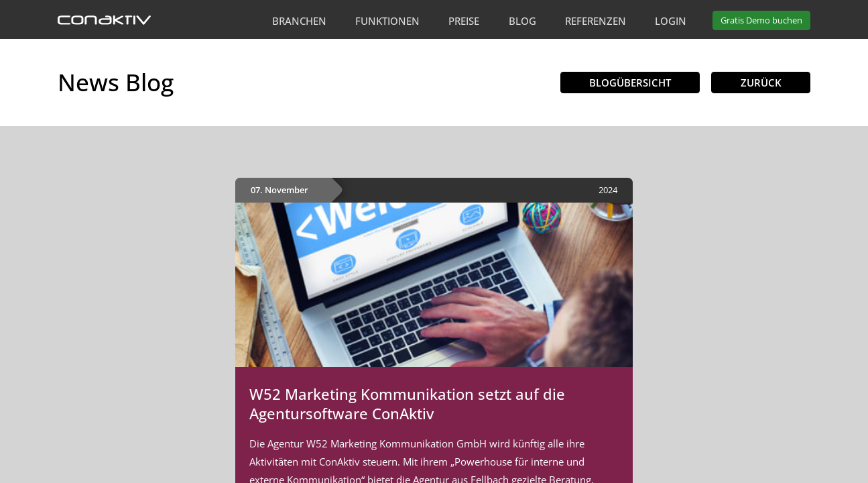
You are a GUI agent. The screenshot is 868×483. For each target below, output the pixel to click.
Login (671, 21)
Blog (522, 21)
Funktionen (387, 21)
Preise (464, 21)
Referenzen (596, 21)
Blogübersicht (630, 83)
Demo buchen (761, 20)
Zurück (761, 83)
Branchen (299, 21)
